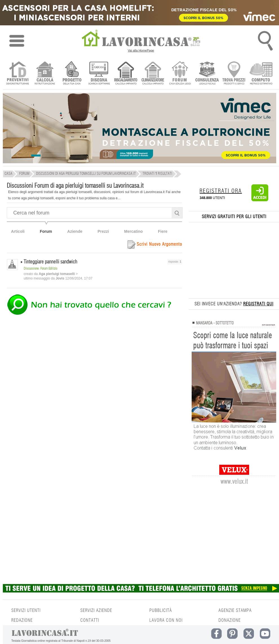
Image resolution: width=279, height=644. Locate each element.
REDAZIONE (22, 620)
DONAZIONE (230, 620)
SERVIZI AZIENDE (96, 611)
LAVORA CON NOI (166, 620)
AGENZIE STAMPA (235, 611)
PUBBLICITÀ (161, 611)
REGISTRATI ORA (221, 191)
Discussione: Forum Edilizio (40, 269)
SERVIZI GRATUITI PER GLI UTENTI (234, 217)
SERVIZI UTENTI (26, 611)
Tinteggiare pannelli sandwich (50, 262)
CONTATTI (90, 620)
